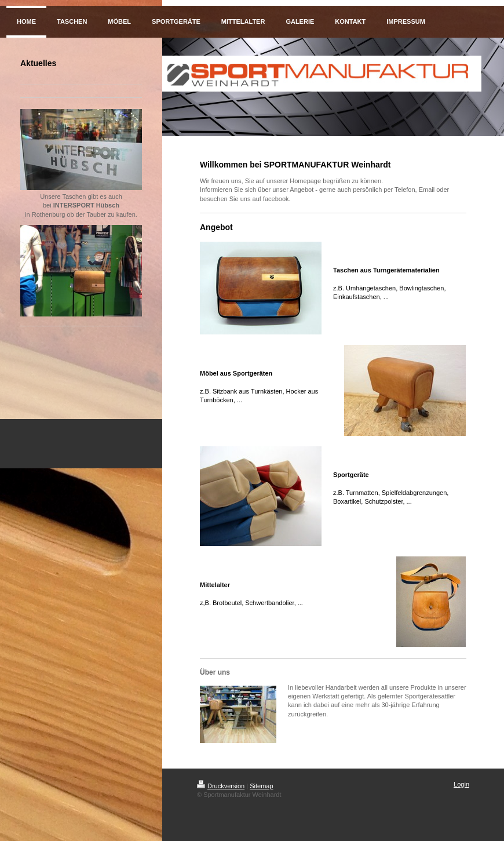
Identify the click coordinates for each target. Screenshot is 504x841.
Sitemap (261, 786)
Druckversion (221, 786)
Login (461, 784)
